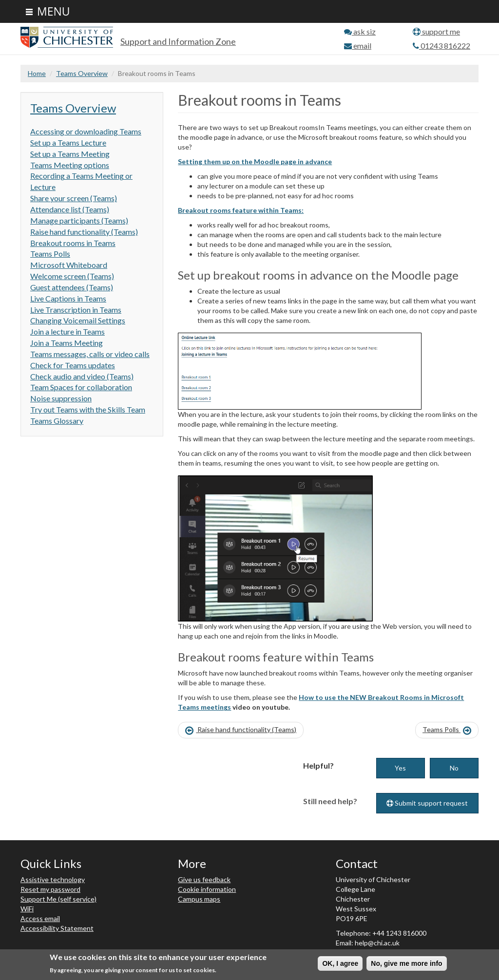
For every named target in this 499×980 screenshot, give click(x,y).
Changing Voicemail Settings (78, 320)
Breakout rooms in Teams (73, 243)
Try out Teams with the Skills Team (88, 409)
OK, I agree (340, 963)
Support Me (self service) (58, 899)
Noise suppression (61, 398)
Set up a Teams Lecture (68, 142)
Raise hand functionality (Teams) (84, 232)
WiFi (27, 909)
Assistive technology (53, 879)
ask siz (360, 31)
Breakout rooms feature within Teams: (241, 210)
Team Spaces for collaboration (81, 387)
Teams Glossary (57, 421)
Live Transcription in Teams (76, 310)
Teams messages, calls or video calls (90, 354)
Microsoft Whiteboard (69, 265)
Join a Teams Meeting (67, 343)
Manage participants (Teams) (79, 220)
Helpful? (318, 765)
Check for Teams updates (73, 365)
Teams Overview (82, 73)
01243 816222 (441, 46)
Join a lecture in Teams (67, 331)
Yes (400, 768)
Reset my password (50, 889)
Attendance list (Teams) (70, 209)
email (358, 46)
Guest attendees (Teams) (72, 287)
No (454, 768)
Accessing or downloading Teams (86, 131)
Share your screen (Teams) (74, 198)
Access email (40, 918)
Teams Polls (50, 254)
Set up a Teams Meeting (70, 154)
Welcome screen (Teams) (72, 276)
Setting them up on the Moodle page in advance (255, 161)
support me (436, 31)
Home (37, 73)
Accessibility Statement (57, 928)
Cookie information (207, 889)
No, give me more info (406, 963)
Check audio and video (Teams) (82, 376)
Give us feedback (204, 879)
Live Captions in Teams (68, 298)
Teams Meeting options (70, 165)
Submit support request (427, 803)
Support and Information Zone (178, 41)
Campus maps (199, 899)
